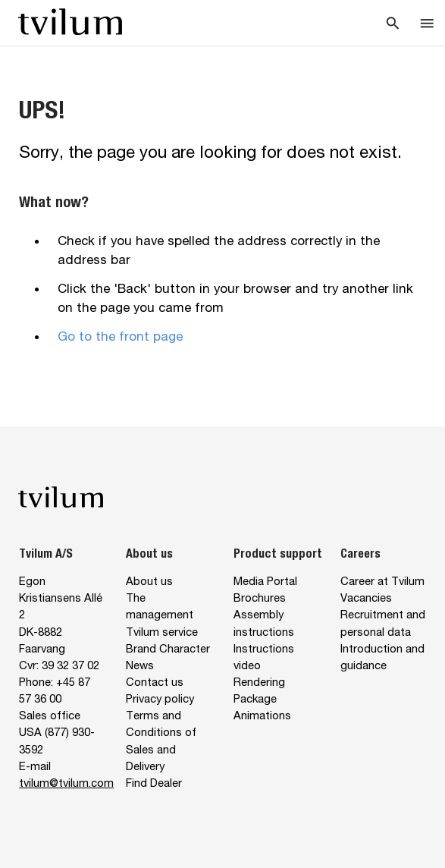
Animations (262, 715)
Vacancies (366, 598)
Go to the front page (120, 336)
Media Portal (265, 581)
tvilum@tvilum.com (66, 783)
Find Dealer (154, 783)
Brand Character (168, 648)
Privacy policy (160, 698)
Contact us (155, 682)
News (140, 665)
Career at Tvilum (382, 581)
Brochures (260, 598)
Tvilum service (162, 632)
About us (149, 581)
